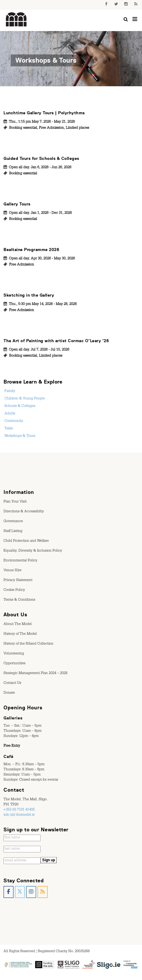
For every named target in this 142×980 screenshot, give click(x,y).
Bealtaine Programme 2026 (31, 250)
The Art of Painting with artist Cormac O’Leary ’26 (56, 341)
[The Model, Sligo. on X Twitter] (20, 892)
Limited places (77, 128)
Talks (8, 429)
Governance (13, 522)
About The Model (18, 625)
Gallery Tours (17, 204)
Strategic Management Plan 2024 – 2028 (35, 674)
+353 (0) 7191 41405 (19, 810)
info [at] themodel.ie (19, 815)
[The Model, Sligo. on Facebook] (9, 892)
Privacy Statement (18, 581)
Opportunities (14, 664)
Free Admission (51, 128)
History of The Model (20, 634)
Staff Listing (13, 531)
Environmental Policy (20, 561)
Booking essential (23, 128)
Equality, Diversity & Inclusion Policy (33, 551)
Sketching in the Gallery (29, 295)
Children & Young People (24, 399)
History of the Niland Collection (28, 644)
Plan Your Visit (15, 502)
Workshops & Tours (19, 436)
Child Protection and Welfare (26, 541)
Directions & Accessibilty (24, 512)
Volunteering (14, 654)
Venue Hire (12, 571)
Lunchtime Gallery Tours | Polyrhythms (44, 113)
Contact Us (12, 683)
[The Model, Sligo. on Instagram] (31, 892)
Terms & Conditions (19, 600)
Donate (9, 693)
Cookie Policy (14, 590)
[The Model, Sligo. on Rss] (43, 892)
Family (9, 391)
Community (13, 421)
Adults (9, 414)
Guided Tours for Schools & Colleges (41, 158)
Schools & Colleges (19, 406)
